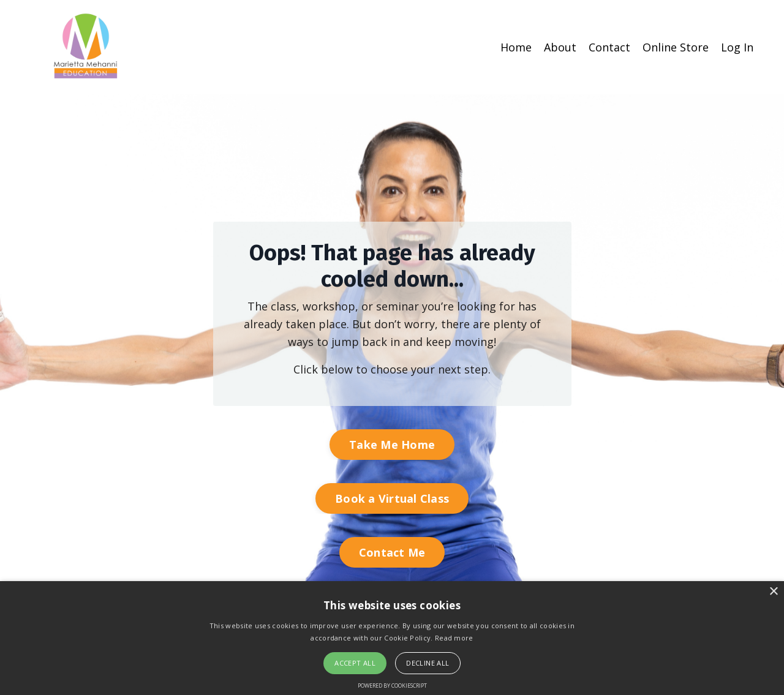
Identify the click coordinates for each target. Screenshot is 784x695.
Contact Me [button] (392, 552)
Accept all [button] (355, 663)
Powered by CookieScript (392, 686)
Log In (737, 47)
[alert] (392, 638)
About (560, 47)
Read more (454, 638)
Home (516, 47)
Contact (609, 47)
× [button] (773, 592)
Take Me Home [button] (392, 445)
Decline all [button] (428, 663)
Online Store (676, 47)
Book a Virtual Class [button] (392, 498)
